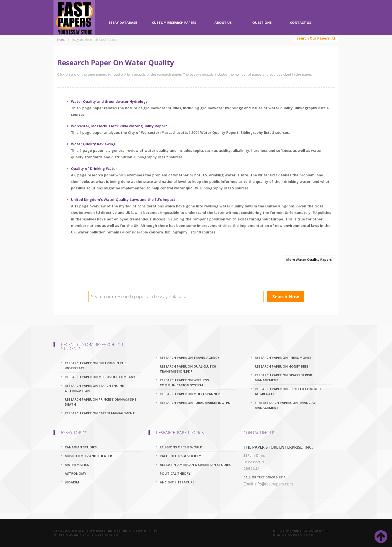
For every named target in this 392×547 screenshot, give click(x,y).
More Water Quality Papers (309, 259)
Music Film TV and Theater (88, 456)
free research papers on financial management (285, 405)
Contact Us (301, 23)
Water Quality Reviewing (93, 144)
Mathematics (77, 465)
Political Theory (175, 473)
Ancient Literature (177, 482)
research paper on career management (100, 413)
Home (61, 40)
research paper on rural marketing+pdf (196, 403)
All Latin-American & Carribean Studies (195, 465)
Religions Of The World (181, 447)
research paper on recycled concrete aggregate (288, 391)
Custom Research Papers (174, 23)
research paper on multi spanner (190, 394)
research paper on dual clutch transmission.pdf (188, 369)
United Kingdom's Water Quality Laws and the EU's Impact (123, 200)
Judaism (72, 482)
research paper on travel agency (189, 358)
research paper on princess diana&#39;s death (101, 402)
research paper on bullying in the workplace (95, 366)
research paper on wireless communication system (184, 383)
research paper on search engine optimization (94, 388)
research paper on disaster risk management (283, 378)
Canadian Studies (81, 447)
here (116, 535)
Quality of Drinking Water (94, 169)
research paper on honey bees (282, 366)
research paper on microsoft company (100, 377)
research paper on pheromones (283, 358)
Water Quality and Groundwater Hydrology (109, 101)
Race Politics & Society (180, 456)
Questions (262, 23)
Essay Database (123, 23)
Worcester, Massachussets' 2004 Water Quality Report (119, 126)
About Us (223, 23)
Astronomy (75, 473)
